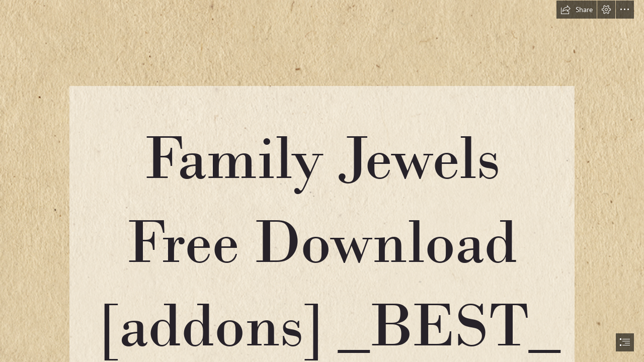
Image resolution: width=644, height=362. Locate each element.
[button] (577, 10)
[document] (322, 181)
